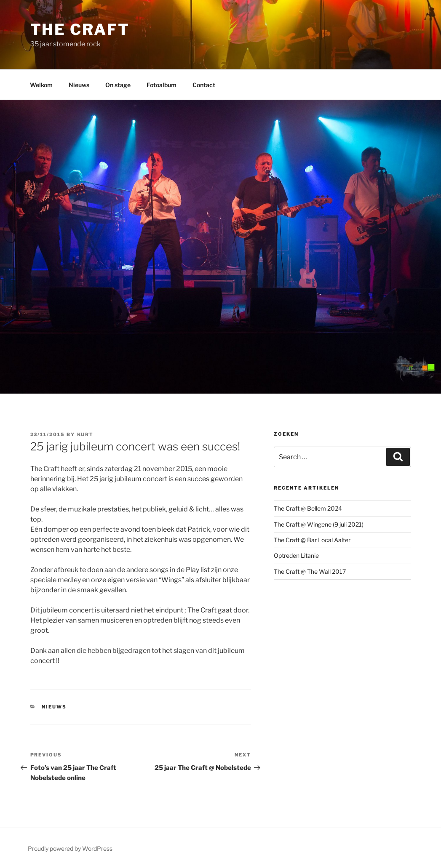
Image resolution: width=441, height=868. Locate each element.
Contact (204, 85)
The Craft (80, 29)
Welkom (41, 85)
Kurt (86, 434)
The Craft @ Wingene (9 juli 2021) (319, 524)
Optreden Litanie (296, 555)
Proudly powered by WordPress (70, 848)
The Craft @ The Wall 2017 (310, 571)
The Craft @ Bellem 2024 (308, 508)
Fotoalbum (162, 85)
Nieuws (79, 85)
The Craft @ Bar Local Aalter (312, 540)
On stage (118, 85)
